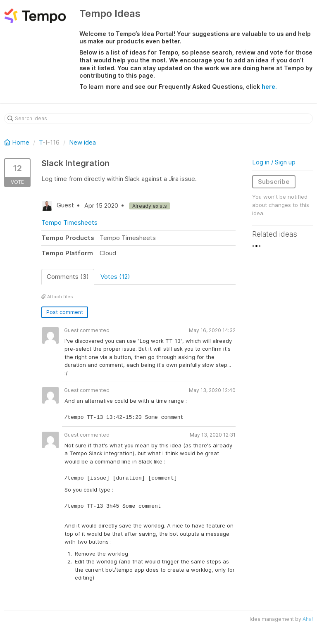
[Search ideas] (158, 119)
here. (269, 87)
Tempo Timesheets (69, 222)
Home (18, 142)
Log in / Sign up (274, 162)
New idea (82, 142)
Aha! (308, 619)
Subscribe (274, 182)
